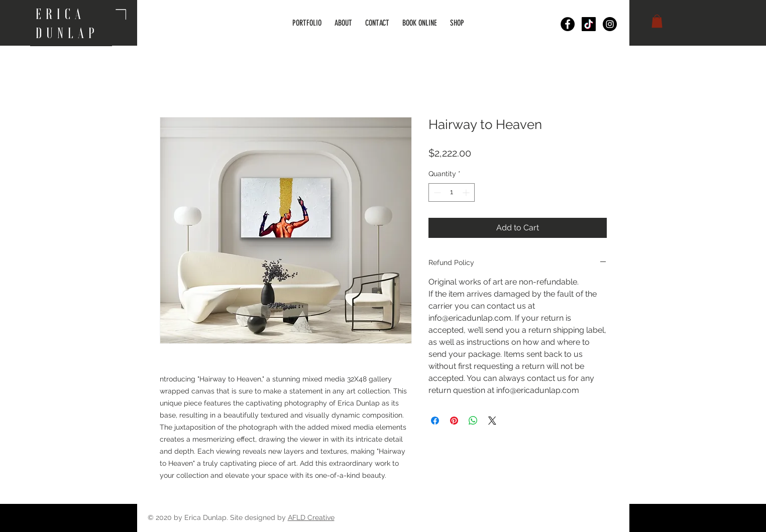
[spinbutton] (452, 192)
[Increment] (467, 192)
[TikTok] (589, 24)
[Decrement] (436, 192)
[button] (657, 21)
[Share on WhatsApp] (473, 421)
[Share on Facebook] (435, 421)
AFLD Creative (311, 517)
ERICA (64, 14)
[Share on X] (492, 421)
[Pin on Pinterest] (454, 421)
